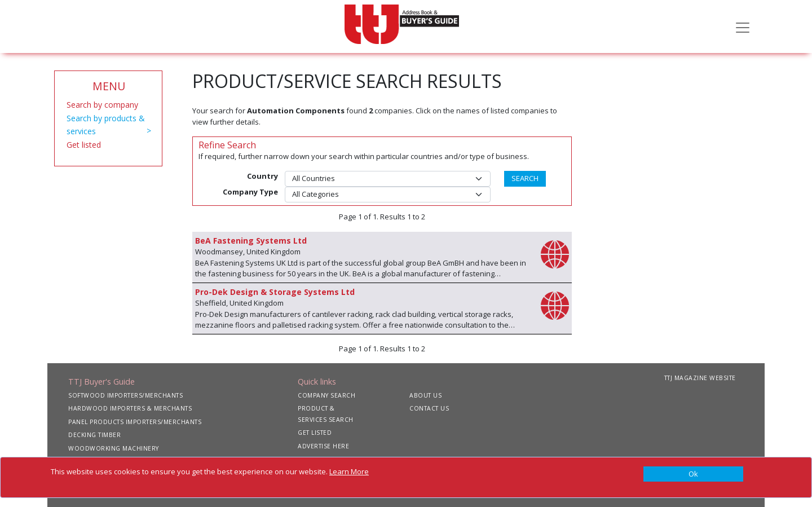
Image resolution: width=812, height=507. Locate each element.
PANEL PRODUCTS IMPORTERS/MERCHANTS (135, 422)
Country (262, 176)
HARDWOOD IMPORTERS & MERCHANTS (130, 408)
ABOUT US (425, 395)
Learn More (349, 471)
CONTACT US (429, 408)
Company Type (250, 192)
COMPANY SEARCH (326, 395)
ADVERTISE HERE (323, 446)
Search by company (102, 105)
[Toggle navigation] (743, 27)
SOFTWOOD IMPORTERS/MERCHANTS (125, 395)
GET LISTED (315, 433)
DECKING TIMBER (94, 435)
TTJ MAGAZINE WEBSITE (700, 378)
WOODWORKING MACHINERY (114, 448)
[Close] (693, 474)
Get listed (84, 145)
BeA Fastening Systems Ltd (251, 241)
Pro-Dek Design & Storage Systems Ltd (275, 292)
